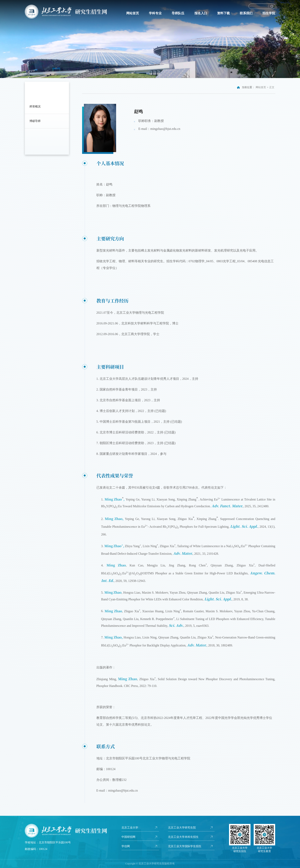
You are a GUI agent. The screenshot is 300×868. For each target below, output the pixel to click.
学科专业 (155, 13)
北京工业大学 (130, 827)
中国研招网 (128, 837)
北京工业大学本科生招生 (183, 837)
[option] (150, 39)
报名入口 (201, 13)
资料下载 (223, 13)
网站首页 (133, 13)
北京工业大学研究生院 (182, 827)
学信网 (126, 846)
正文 (272, 87)
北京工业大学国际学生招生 (185, 846)
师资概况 (35, 106)
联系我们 (246, 13)
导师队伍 (178, 13)
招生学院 (269, 13)
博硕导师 (35, 121)
